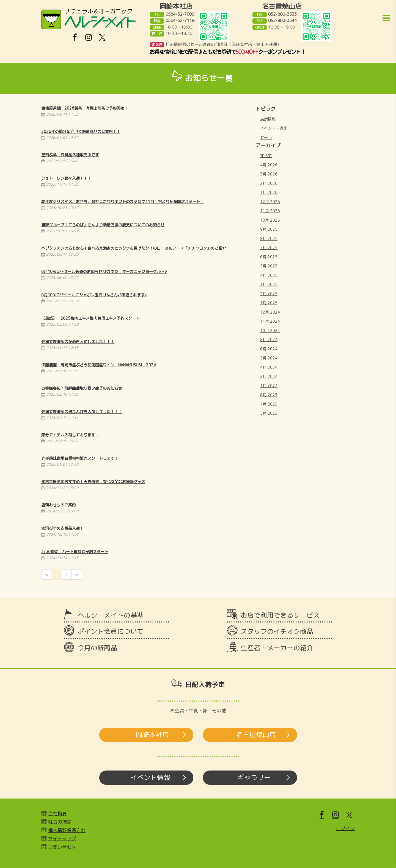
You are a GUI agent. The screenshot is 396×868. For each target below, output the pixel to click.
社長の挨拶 (60, 822)
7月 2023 (269, 404)
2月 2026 (269, 183)
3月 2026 (269, 174)
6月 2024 (269, 349)
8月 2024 (269, 340)
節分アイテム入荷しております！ (70, 435)
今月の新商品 (97, 648)
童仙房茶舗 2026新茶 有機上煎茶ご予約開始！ (85, 108)
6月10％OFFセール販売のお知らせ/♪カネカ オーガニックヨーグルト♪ (104, 271)
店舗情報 (268, 119)
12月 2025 (270, 202)
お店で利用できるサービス (280, 615)
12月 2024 (270, 312)
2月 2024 (269, 376)
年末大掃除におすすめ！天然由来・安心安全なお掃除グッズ (93, 482)
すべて (266, 156)
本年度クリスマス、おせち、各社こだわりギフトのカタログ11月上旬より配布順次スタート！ (123, 201)
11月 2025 (270, 211)
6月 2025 (269, 257)
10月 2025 (270, 220)
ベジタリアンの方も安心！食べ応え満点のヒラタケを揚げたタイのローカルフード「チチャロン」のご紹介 (134, 248)
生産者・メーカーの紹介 (277, 648)
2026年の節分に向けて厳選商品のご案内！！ (81, 131)
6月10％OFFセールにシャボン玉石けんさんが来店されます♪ (94, 295)
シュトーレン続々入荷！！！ (66, 178)
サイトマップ (62, 838)
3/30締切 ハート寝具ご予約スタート (75, 552)
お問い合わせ (62, 847)
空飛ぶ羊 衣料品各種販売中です (70, 155)
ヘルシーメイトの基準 (111, 615)
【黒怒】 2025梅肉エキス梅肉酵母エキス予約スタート (90, 318)
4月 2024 (269, 367)
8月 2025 (269, 238)
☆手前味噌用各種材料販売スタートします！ (80, 458)
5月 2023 (269, 413)
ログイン (345, 828)
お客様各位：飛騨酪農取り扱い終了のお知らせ (82, 388)
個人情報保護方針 (67, 830)
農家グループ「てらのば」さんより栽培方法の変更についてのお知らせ (103, 225)
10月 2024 (270, 330)
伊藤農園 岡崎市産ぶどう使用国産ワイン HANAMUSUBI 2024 (99, 365)
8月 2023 (269, 395)
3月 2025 (269, 284)
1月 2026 (269, 192)
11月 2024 (270, 321)
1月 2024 (269, 386)
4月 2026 (269, 165)
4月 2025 (269, 275)
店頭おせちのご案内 (59, 505)
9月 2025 (269, 229)
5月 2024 (269, 358)
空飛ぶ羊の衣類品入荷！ (62, 528)
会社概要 (57, 813)
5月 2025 (269, 266)
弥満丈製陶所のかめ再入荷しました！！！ (78, 341)
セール (266, 137)
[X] (102, 38)
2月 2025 (269, 294)
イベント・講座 (274, 128)
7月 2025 (269, 248)
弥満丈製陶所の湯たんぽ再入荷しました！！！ (82, 411)
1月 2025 (269, 303)
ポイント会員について (111, 631)
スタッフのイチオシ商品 (277, 631)
